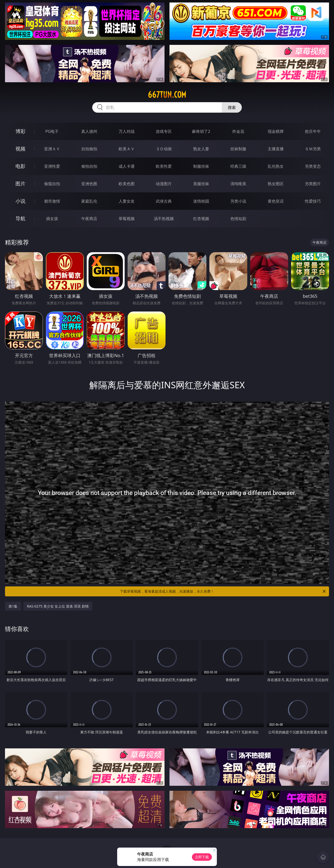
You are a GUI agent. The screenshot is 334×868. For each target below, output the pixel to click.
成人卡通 (127, 166)
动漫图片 (164, 184)
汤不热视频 (164, 219)
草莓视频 (127, 219)
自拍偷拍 (89, 149)
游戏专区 (164, 131)
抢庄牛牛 (313, 131)
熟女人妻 (201, 149)
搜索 (232, 107)
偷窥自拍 (52, 184)
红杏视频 (201, 219)
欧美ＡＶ (127, 149)
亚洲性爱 (52, 166)
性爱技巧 (313, 201)
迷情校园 (201, 201)
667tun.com (167, 95)
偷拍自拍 (89, 166)
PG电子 (52, 131)
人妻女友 (127, 201)
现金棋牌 (276, 131)
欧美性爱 (164, 166)
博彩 (20, 131)
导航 (20, 218)
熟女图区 (276, 184)
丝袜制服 (238, 149)
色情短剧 (238, 219)
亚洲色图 (89, 184)
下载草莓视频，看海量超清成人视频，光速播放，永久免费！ (223, 591)
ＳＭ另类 (313, 149)
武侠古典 (164, 201)
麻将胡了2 (201, 131)
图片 (20, 184)
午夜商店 (89, 219)
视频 (20, 149)
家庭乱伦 (89, 201)
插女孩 (52, 219)
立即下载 (202, 857)
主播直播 (276, 149)
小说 (20, 201)
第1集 (13, 606)
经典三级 (238, 166)
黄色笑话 (276, 201)
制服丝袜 (201, 166)
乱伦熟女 (276, 166)
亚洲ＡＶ (52, 149)
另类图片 (313, 184)
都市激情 (52, 201)
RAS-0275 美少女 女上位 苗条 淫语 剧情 (58, 606)
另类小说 (238, 201)
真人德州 (89, 131)
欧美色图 (127, 184)
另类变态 (313, 166)
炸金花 (238, 131)
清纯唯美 (238, 184)
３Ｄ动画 (164, 149)
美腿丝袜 (201, 184)
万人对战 (127, 131)
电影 (20, 166)
